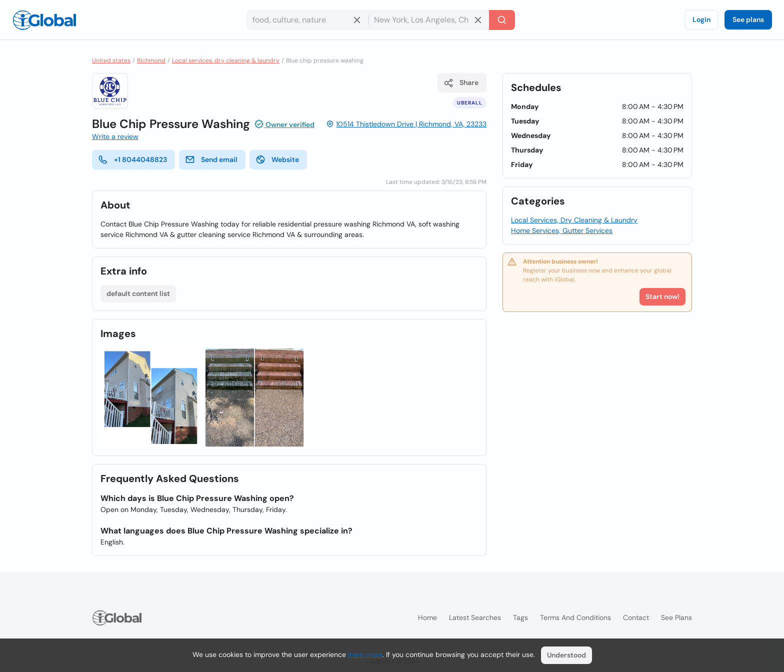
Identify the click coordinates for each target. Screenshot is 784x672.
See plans (748, 19)
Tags (520, 617)
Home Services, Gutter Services (562, 230)
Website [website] (277, 159)
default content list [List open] (138, 293)
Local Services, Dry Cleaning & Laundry (574, 220)
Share (461, 83)
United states (111, 60)
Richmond (151, 60)
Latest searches (475, 617)
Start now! (662, 296)
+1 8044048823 (132, 159)
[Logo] (44, 20)
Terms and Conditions (575, 617)
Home (427, 617)
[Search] (502, 20)
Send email (211, 159)
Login (701, 19)
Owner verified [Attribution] (284, 124)
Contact (636, 617)
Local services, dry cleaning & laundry (226, 60)
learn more (365, 654)
